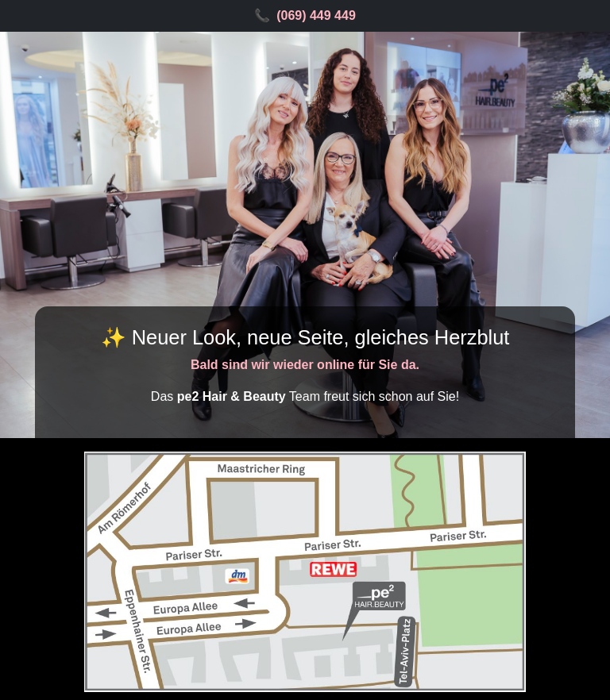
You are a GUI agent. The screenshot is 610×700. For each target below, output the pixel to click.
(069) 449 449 (316, 15)
